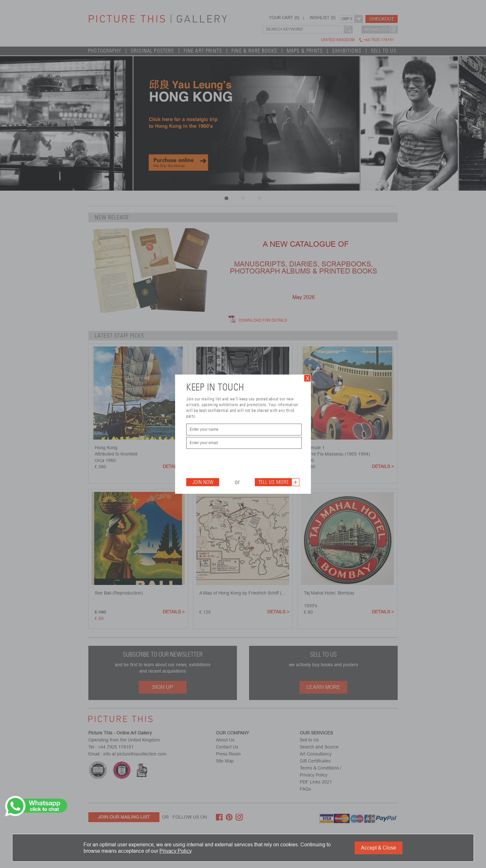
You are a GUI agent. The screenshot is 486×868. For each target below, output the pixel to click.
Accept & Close (379, 848)
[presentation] (235, 463)
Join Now (203, 482)
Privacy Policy (175, 851)
